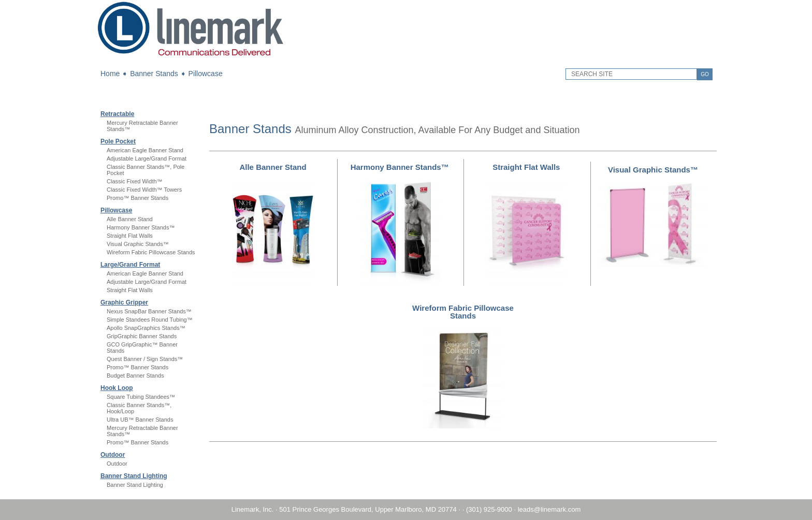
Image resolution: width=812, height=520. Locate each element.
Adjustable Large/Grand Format (147, 158)
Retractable (117, 114)
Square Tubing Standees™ (141, 397)
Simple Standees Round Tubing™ (150, 320)
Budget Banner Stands (135, 375)
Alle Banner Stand (130, 219)
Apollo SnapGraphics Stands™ (146, 328)
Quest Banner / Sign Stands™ (145, 359)
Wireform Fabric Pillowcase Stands (151, 252)
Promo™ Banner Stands (137, 198)
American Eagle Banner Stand (145, 150)
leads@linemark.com (549, 509)
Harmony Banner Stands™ (141, 227)
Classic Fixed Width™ (135, 181)
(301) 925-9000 (489, 509)
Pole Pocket (118, 141)
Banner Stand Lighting (134, 476)
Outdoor (113, 455)
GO (705, 74)
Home (110, 74)
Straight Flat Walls (130, 236)
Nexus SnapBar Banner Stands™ (149, 311)
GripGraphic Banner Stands (142, 336)
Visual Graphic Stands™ (138, 244)
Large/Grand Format (130, 265)
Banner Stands (154, 74)
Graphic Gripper (124, 302)
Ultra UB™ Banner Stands (140, 420)
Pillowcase (206, 74)
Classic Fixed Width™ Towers (144, 190)
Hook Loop (117, 388)
